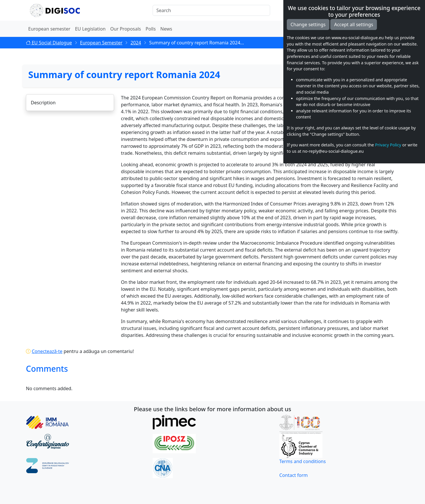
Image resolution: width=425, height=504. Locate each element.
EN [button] (377, 10)
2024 (136, 43)
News (166, 29)
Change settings (308, 365)
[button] (394, 10)
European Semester (101, 43)
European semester (49, 29)
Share (386, 56)
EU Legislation (90, 29)
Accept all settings (354, 365)
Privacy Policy (388, 485)
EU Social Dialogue (49, 43)
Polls (151, 29)
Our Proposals (126, 29)
